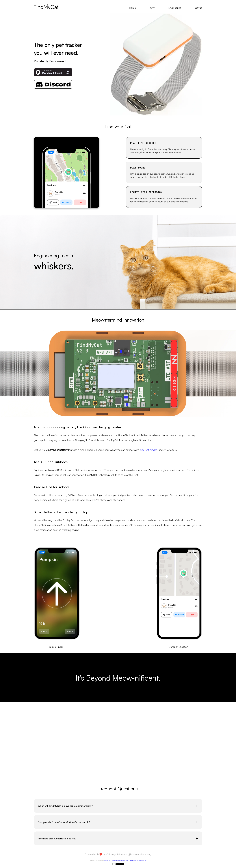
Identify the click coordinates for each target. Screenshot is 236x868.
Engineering (175, 8)
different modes (148, 450)
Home (133, 8)
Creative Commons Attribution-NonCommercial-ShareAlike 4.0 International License (125, 860)
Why (152, 8)
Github (199, 8)
